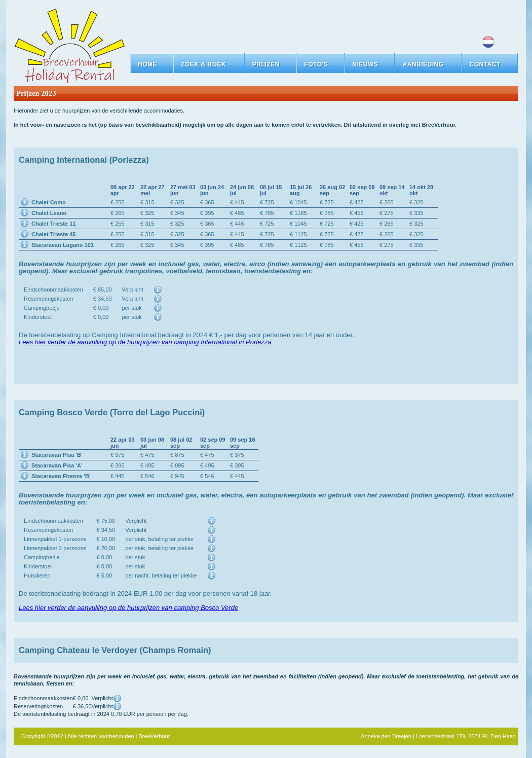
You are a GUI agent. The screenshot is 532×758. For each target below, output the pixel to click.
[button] (209, 64)
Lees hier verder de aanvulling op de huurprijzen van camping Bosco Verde (128, 608)
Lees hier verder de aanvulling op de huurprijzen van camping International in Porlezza (145, 342)
